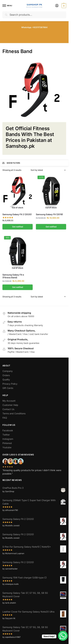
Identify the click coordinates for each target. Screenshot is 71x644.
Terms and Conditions (14, 413)
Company (8, 371)
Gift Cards (8, 388)
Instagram (8, 439)
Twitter (6, 435)
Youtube (7, 447)
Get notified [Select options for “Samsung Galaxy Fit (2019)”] (51, 227)
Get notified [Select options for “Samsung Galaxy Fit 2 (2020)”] (18, 227)
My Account (9, 401)
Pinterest (7, 443)
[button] (63, 6)
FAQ (5, 418)
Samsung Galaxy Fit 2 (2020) (17, 214)
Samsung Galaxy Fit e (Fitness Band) (13, 276)
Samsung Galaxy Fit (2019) (49, 214)
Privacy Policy (10, 384)
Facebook (8, 430)
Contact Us (8, 409)
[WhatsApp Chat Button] (63, 636)
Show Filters (11, 163)
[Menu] (7, 6)
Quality (6, 380)
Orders (6, 375)
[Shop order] (48, 170)
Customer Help (10, 405)
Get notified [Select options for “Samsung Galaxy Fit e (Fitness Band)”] (18, 287)
